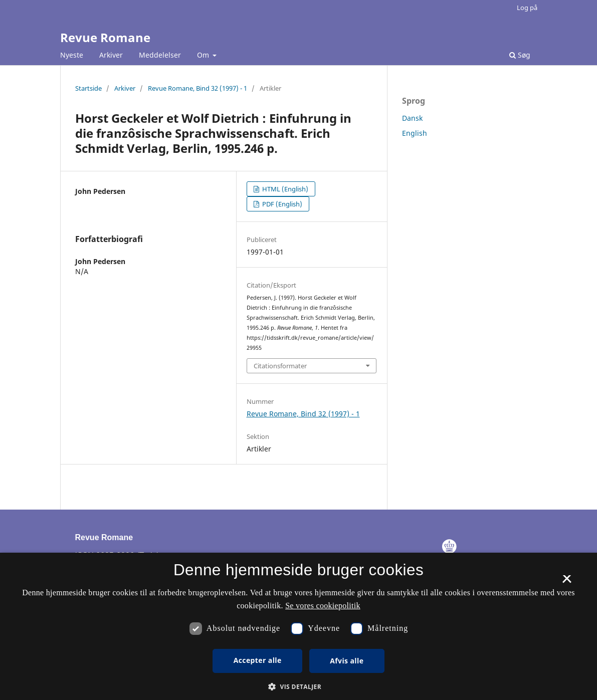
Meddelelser (160, 55)
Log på (527, 8)
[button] (298, 687)
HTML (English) (284, 189)
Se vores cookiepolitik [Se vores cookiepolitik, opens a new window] (323, 606)
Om (204, 55)
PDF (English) (281, 204)
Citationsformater (280, 366)
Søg (520, 55)
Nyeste (72, 55)
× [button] (567, 582)
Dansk (412, 118)
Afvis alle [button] (347, 661)
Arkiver (111, 55)
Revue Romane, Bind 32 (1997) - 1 (197, 88)
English (415, 133)
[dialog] (298, 626)
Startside (88, 88)
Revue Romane (105, 37)
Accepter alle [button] (258, 660)
